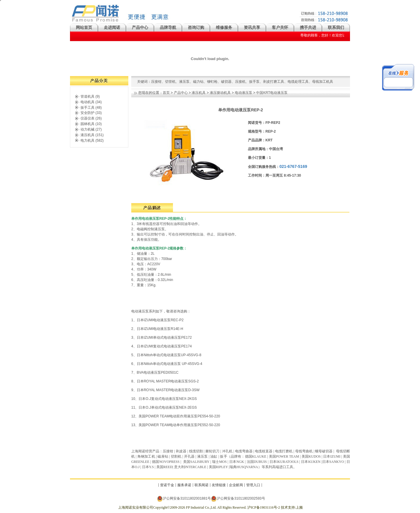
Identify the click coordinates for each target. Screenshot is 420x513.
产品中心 (140, 27)
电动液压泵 (244, 93)
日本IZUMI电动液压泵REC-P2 (160, 320)
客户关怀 (280, 27)
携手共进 (308, 27)
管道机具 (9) (90, 96)
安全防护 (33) (91, 113)
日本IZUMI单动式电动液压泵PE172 (164, 338)
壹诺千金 (167, 485)
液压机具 (199, 93)
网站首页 (84, 27)
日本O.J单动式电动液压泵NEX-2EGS (168, 407)
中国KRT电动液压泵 (272, 93)
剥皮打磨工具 (274, 82)
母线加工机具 (323, 82)
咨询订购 (196, 27)
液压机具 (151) (92, 135)
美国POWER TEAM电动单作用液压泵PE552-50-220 (179, 425)
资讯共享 (252, 27)
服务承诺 (184, 485)
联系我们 (336, 27)
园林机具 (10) (91, 124)
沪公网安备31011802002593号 (238, 499)
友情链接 (219, 485)
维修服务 (224, 27)
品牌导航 (168, 27)
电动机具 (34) (91, 102)
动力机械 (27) (91, 129)
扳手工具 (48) (91, 108)
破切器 (226, 82)
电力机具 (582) (92, 140)
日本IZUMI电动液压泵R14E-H (160, 329)
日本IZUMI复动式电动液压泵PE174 (164, 346)
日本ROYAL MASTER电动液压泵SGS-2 (168, 381)
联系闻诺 (202, 485)
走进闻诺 (112, 27)
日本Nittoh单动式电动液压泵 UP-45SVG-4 (170, 364)
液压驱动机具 (220, 93)
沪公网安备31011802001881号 (184, 499)
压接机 (240, 82)
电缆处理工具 (298, 82)
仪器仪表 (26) (91, 118)
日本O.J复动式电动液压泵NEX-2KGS (168, 399)
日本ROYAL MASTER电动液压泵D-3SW (168, 390)
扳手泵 (254, 82)
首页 (166, 93)
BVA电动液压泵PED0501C (158, 373)
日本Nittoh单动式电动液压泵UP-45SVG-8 (170, 355)
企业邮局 (236, 485)
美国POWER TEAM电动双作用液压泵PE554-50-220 (179, 416)
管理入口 (253, 485)
